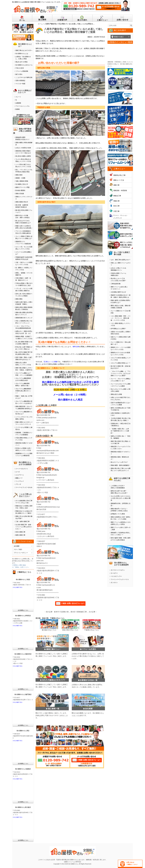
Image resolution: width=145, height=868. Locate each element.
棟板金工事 (117, 196)
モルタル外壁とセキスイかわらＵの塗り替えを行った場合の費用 (121, 498)
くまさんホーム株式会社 (45, 536)
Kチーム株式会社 (43, 423)
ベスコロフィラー (116, 576)
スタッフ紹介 (18, 549)
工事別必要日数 (116, 284)
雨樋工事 (117, 201)
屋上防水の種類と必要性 (23, 156)
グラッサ (18, 484)
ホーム (40, 24)
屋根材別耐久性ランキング (24, 318)
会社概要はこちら (23, 610)
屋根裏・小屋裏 (20, 178)
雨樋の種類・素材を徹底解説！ (121, 465)
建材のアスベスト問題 (22, 187)
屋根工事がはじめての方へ (24, 50)
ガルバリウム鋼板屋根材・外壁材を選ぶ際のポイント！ (24, 391)
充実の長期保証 (20, 81)
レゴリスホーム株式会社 (45, 480)
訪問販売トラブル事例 (118, 514)
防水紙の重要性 (20, 190)
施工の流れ (19, 74)
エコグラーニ (20, 475)
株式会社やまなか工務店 (45, 453)
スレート (18, 97)
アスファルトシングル (22, 106)
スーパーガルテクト (22, 469)
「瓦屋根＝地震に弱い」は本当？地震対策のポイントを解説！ (120, 431)
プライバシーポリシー (21, 553)
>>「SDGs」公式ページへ (20, 567)
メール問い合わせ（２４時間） (70, 395)
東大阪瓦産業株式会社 (45, 590)
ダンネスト (114, 583)
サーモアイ (114, 573)
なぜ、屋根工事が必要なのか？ (121, 260)
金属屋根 (18, 103)
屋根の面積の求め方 (22, 202)
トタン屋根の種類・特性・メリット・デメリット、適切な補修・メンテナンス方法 (121, 318)
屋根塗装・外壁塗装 (120, 190)
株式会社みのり (42, 563)
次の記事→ (93, 612)
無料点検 (76, 347)
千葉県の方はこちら (92, 630)
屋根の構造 (19, 299)
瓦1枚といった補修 (50, 362)
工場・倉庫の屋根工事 (22, 521)
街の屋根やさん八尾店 (70, 400)
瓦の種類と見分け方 (22, 184)
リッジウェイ (20, 481)
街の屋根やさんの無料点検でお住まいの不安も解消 (70, 382)
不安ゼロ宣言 (20, 68)
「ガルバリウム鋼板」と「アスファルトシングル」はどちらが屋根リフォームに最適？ (121, 373)
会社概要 (17, 546)
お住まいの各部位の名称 (23, 148)
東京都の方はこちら (49, 630)
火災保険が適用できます (118, 292)
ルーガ (18, 472)
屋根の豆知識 (20, 194)
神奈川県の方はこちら (70, 630)
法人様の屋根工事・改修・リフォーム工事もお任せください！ (24, 527)
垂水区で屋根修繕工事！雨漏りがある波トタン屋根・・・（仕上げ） (80, 612)
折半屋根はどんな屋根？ (118, 329)
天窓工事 (116, 211)
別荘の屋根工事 (20, 532)
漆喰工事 (116, 185)
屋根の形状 (19, 175)
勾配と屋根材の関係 (22, 181)
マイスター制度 (20, 84)
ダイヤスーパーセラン (118, 570)
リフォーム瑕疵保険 (22, 71)
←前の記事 (48, 612)
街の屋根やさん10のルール (24, 65)
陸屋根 (18, 109)
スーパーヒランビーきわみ (24, 487)
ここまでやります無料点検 (24, 77)
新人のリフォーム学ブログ (119, 462)
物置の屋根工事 (20, 535)
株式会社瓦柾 (41, 509)
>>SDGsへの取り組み (19, 565)
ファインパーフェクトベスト (120, 579)
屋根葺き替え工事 (119, 175)
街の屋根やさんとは (22, 54)
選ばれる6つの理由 (21, 62)
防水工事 (117, 206)
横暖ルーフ (19, 478)
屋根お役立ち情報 (116, 394)
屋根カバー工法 (119, 180)
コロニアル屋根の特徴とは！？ (121, 363)
